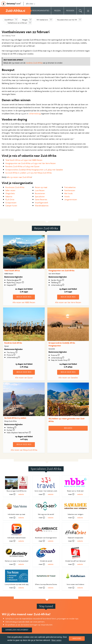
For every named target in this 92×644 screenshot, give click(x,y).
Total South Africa (12, 270)
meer (12, 494)
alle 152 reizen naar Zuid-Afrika (19, 177)
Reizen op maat (41, 187)
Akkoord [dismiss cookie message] (77, 638)
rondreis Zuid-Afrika (34, 63)
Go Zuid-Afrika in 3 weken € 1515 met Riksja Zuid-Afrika (28, 173)
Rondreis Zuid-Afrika (13, 343)
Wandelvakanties (42, 206)
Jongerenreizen (71, 199)
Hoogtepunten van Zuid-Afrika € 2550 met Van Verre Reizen (31, 163)
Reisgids (25, 20)
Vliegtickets (10, 193)
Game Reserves (41, 199)
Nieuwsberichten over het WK (67, 20)
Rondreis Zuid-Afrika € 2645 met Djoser (22, 166)
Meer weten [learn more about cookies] (57, 640)
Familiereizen (70, 190)
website (21, 494)
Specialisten (40, 196)
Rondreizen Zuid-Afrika (15, 187)
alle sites (31, 4)
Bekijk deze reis (24, 297)
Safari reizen (10, 190)
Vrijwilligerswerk (41, 203)
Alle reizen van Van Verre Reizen (68, 302)
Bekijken (68, 428)
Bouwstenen (40, 193)
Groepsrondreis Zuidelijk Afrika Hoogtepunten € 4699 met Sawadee (34, 170)
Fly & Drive (10, 199)
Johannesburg (35, 114)
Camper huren (11, 206)
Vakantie (9, 196)
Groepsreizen (11, 203)
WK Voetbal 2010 (42, 20)
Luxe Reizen (40, 190)
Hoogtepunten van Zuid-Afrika (61, 270)
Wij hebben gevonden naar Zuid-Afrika (67, 420)
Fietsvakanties (70, 187)
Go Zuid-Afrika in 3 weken (15, 418)
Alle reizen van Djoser (24, 378)
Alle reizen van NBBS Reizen (24, 302)
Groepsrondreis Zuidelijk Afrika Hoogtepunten (62, 344)
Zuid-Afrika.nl (9, 20)
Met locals (69, 193)
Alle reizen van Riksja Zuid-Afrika (24, 450)
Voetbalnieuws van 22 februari (17, 23)
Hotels (67, 196)
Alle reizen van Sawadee (68, 378)
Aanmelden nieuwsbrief (17, 630)
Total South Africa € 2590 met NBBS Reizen (24, 160)
